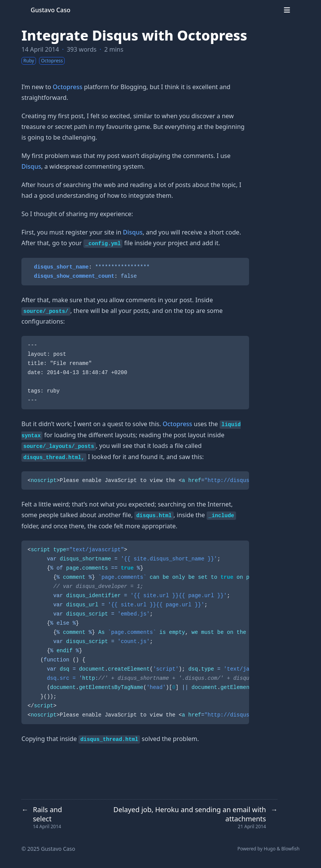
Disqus (31, 166)
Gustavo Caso (51, 10)
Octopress (68, 87)
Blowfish (290, 849)
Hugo (270, 849)
